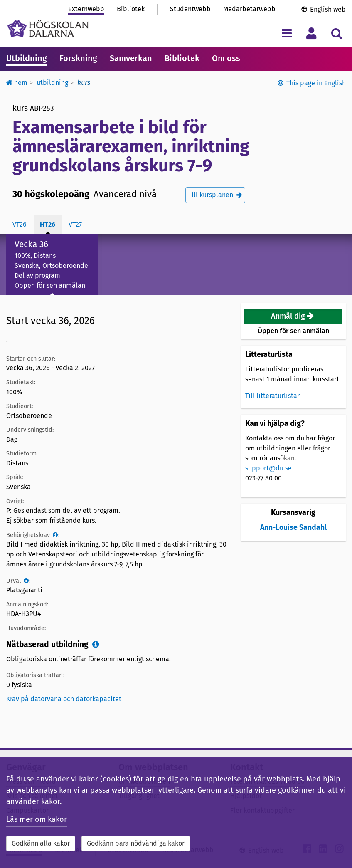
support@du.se (268, 468)
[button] (293, 316)
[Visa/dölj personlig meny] (311, 33)
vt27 (75, 224)
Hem (17, 83)
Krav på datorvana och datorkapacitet (64, 699)
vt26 (20, 224)
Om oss (226, 58)
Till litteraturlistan (273, 396)
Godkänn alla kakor (41, 843)
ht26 (48, 224)
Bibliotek (131, 9)
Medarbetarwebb (249, 9)
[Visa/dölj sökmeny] (336, 33)
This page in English (316, 83)
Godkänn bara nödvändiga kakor (136, 843)
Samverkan (131, 58)
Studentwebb (190, 9)
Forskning (78, 58)
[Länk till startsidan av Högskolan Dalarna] (48, 28)
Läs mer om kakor (37, 819)
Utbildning (27, 58)
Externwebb (86, 9)
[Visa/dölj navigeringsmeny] (287, 33)
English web (328, 9)
